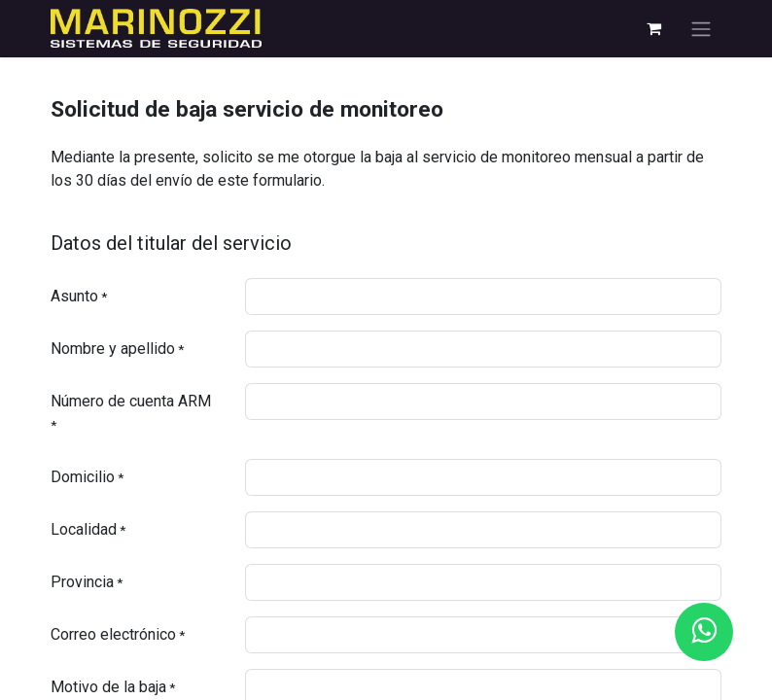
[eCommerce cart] (653, 28)
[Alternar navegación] (701, 29)
